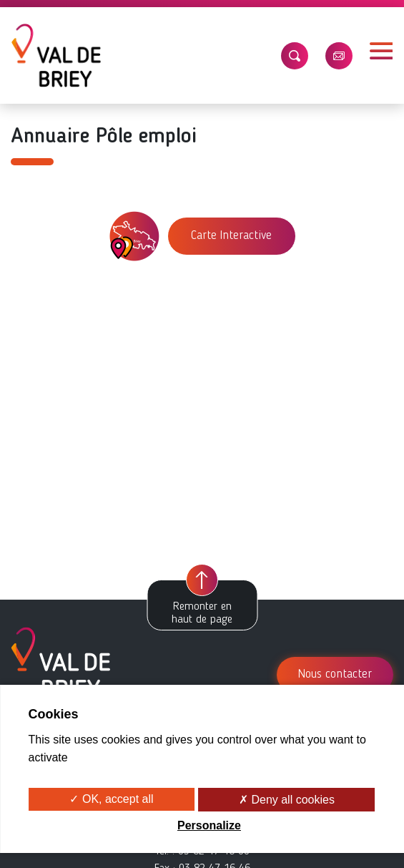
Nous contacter (335, 674)
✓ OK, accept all (111, 799)
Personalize (209, 825)
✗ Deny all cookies (287, 800)
